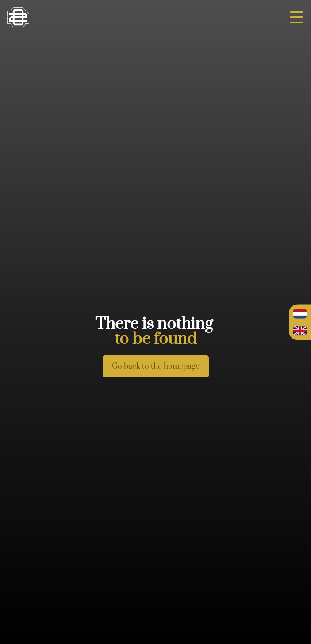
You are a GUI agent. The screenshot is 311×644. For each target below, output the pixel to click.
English (300, 331)
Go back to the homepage (156, 366)
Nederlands (300, 314)
